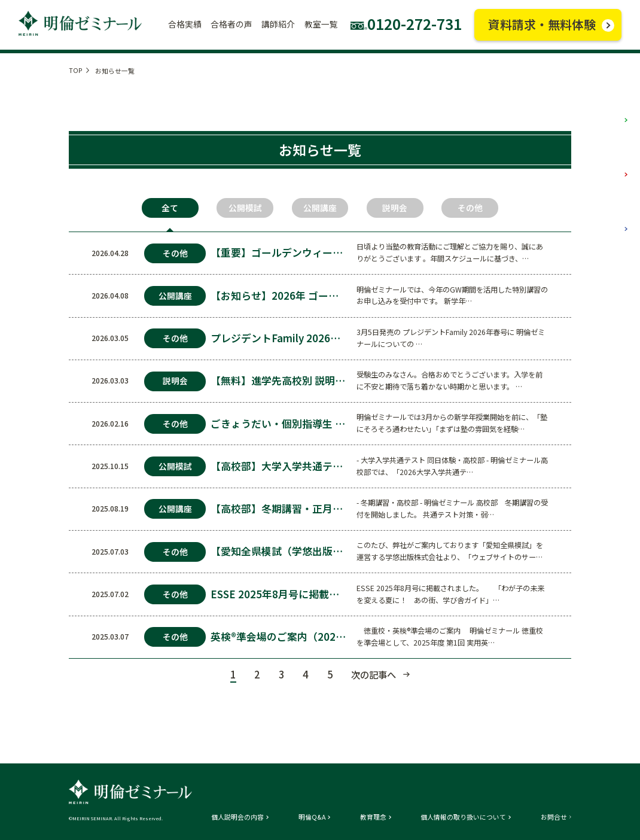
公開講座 (320, 208)
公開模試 (245, 208)
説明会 (395, 208)
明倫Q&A (312, 818)
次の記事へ (374, 674)
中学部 (606, 163)
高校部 (606, 217)
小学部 (606, 109)
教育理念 (373, 818)
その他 (470, 208)
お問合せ (554, 818)
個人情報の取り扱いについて (463, 818)
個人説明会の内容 (237, 818)
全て (170, 208)
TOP (76, 70)
